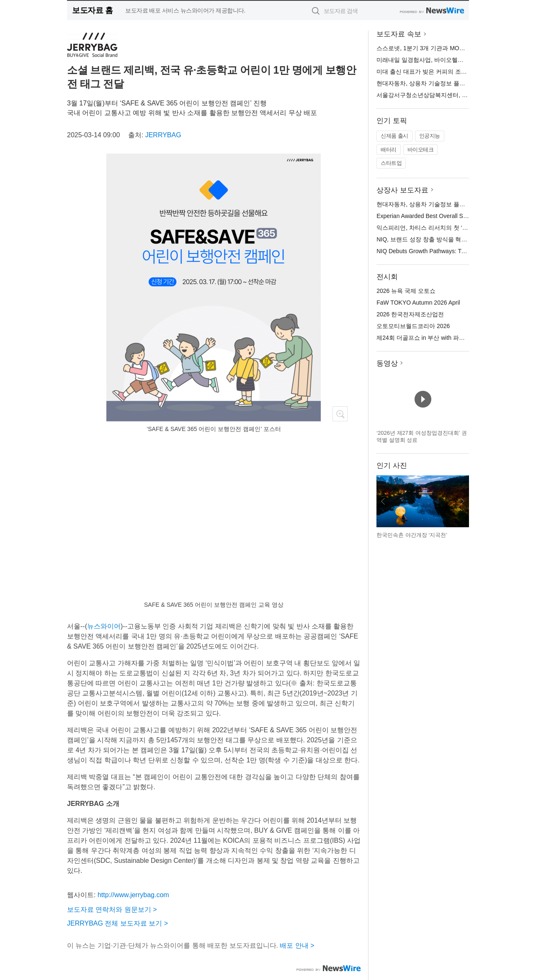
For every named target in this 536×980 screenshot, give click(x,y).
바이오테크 (421, 150)
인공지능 (430, 136)
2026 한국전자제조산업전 (410, 314)
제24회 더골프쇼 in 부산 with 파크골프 (426, 338)
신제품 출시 (394, 136)
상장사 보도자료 (402, 190)
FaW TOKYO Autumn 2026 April (418, 303)
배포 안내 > (297, 945)
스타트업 (391, 163)
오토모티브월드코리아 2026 (413, 326)
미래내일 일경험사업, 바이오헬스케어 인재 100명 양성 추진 (455, 60)
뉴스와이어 (104, 626)
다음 (462, 501)
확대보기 (340, 414)
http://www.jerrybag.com (133, 895)
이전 (383, 501)
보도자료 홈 (92, 10)
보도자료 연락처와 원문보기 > (112, 909)
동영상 (387, 363)
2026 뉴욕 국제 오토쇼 (406, 291)
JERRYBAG (163, 135)
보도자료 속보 (399, 34)
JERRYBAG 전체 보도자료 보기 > (117, 923)
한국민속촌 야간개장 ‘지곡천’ (412, 535)
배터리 (389, 150)
